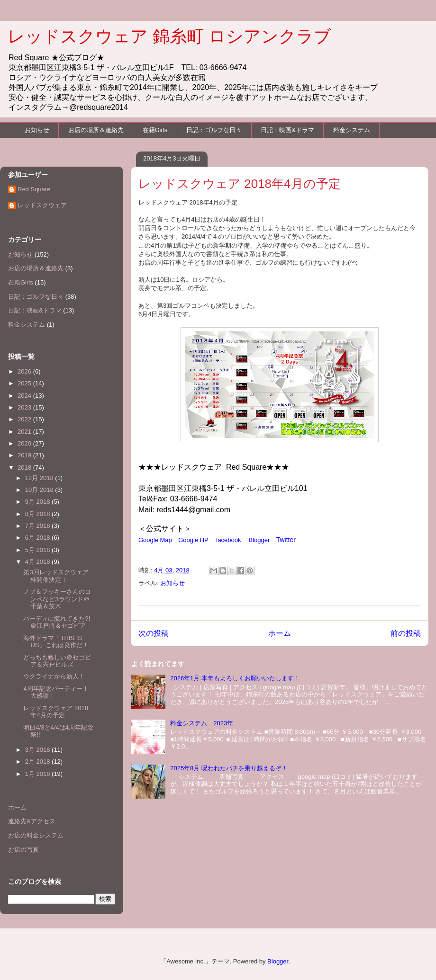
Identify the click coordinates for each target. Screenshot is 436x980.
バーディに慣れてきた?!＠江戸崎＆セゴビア (57, 622)
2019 (25, 455)
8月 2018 (38, 514)
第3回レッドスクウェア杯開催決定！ (56, 576)
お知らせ (37, 130)
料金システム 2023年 (202, 723)
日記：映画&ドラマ (287, 130)
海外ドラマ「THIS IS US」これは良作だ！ (56, 642)
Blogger (259, 540)
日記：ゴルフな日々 (214, 130)
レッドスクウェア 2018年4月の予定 (56, 712)
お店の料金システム (36, 835)
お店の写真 (23, 850)
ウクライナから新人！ (54, 676)
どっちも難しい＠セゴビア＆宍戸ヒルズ (57, 661)
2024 (25, 396)
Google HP (193, 540)
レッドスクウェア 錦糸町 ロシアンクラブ (169, 36)
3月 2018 (38, 750)
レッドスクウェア (42, 205)
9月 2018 (38, 502)
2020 (25, 443)
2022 (25, 419)
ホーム (280, 633)
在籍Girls (155, 130)
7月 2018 (38, 526)
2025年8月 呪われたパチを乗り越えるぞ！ (229, 768)
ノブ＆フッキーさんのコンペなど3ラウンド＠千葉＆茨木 (57, 599)
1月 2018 (38, 774)
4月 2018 (38, 562)
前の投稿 (406, 633)
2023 (25, 407)
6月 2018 (38, 538)
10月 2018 (40, 490)
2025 (25, 383)
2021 (25, 432)
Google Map (155, 540)
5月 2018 (38, 550)
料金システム (352, 130)
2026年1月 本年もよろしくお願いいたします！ (235, 678)
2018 (25, 468)
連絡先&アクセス (32, 821)
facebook (229, 540)
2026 (25, 371)
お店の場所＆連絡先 (96, 130)
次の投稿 (154, 633)
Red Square (34, 189)
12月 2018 (40, 478)
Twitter (286, 540)
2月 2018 (38, 762)
